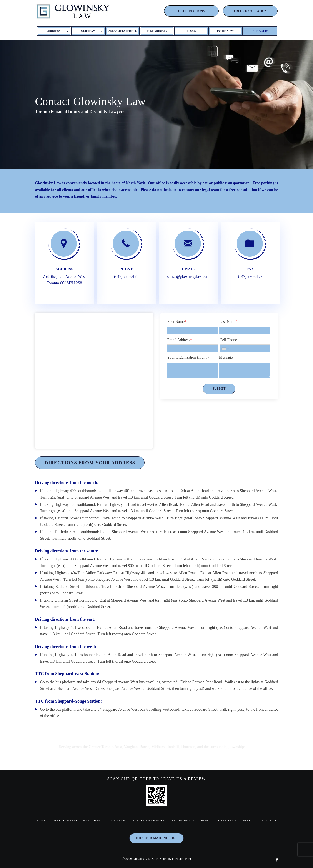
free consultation (243, 190)
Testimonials (157, 31)
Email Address (180, 340)
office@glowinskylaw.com (188, 276)
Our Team (117, 821)
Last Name (229, 322)
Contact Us (260, 31)
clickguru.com (181, 859)
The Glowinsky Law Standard (77, 821)
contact (188, 190)
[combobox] (225, 349)
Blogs (191, 31)
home (41, 821)
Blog (205, 821)
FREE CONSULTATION (250, 11)
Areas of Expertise (123, 31)
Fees (247, 821)
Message (226, 357)
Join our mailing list (157, 838)
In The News (226, 31)
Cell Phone (228, 340)
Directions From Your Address (90, 463)
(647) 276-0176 (126, 276)
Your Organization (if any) (188, 357)
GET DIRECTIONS (191, 11)
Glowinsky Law (143, 859)
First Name (177, 322)
